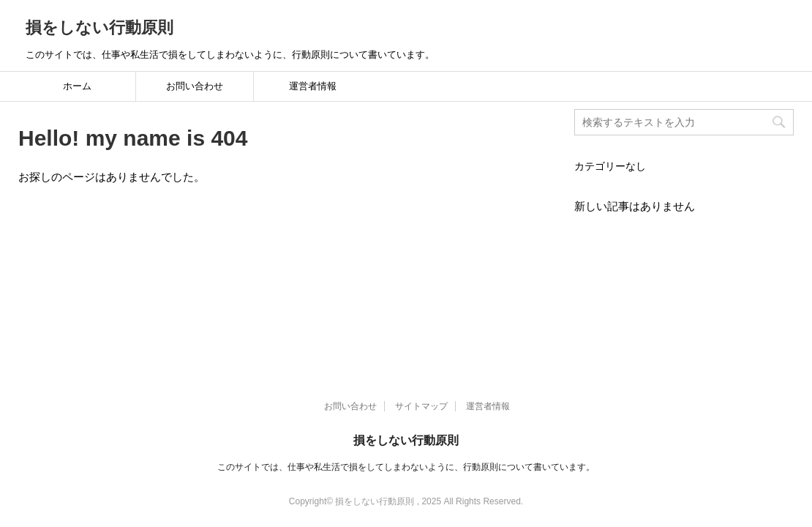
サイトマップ (421, 296)
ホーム (77, 86)
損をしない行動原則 (99, 27)
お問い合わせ (195, 86)
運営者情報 (313, 86)
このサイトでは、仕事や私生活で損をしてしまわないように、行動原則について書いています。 (406, 357)
